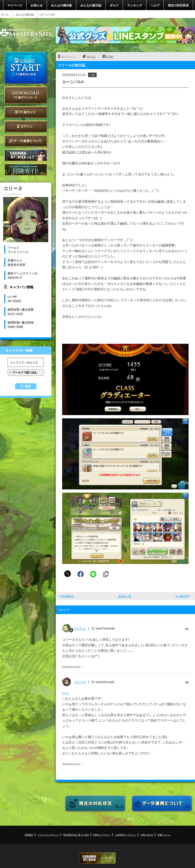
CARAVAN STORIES (97, 858)
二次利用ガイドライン (125, 835)
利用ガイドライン (102, 835)
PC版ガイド (26, 112)
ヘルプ (155, 5)
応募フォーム (164, 835)
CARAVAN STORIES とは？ (26, 155)
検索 (28, 386)
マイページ (15, 5)
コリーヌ (80, 682)
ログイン (26, 126)
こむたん (80, 628)
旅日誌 (91, 57)
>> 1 (65, 693)
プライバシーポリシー (48, 835)
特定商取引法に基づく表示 (76, 835)
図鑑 (110, 57)
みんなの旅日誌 (91, 5)
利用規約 (29, 835)
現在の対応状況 (178, 5)
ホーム (5, 14)
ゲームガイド (26, 170)
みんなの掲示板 (61, 5)
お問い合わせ (147, 835)
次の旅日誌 (182, 596)
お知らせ (37, 5)
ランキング (135, 5)
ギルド (114, 5)
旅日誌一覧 (125, 596)
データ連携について (26, 141)
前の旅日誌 (67, 596)
